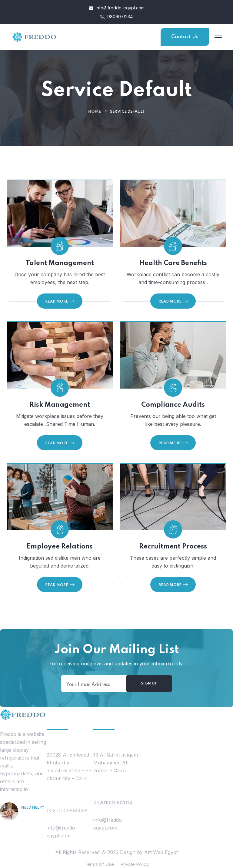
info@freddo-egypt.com (117, 8)
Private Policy (135, 864)
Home (95, 112)
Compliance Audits (173, 408)
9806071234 (116, 17)
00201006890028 (67, 810)
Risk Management (60, 408)
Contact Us (185, 37)
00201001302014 (113, 803)
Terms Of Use (99, 864)
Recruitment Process (173, 550)
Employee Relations (60, 550)
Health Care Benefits (173, 263)
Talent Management (60, 263)
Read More (60, 301)
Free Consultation (33, 824)
